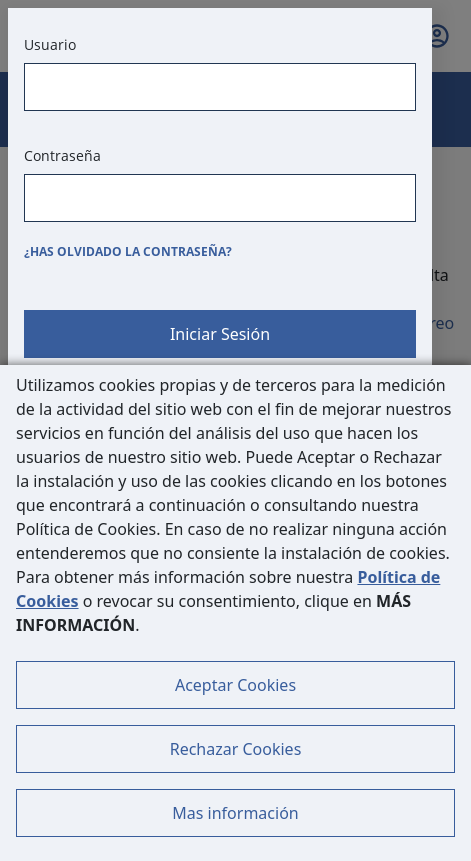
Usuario (50, 44)
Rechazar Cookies (236, 749)
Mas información (235, 813)
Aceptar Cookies (235, 685)
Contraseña (62, 155)
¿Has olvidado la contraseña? (128, 251)
